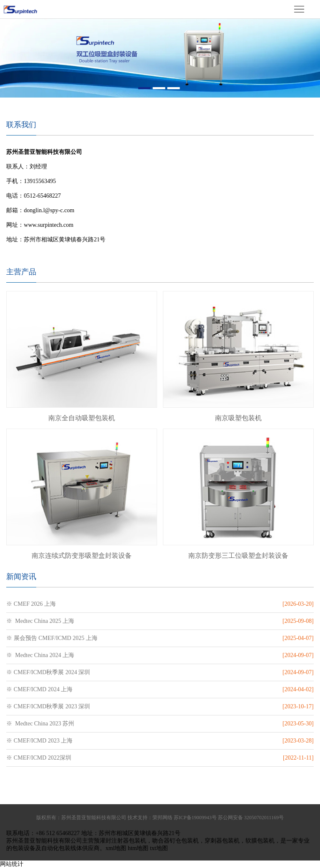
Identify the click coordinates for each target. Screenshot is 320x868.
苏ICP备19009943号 (195, 818)
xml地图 (116, 848)
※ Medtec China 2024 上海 (40, 655)
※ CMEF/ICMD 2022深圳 (39, 758)
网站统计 (12, 864)
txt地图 (159, 848)
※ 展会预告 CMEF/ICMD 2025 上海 (52, 638)
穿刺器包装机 (222, 841)
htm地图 (138, 848)
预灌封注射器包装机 (120, 841)
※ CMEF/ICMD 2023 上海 (39, 741)
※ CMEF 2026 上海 (31, 604)
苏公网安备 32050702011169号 (251, 818)
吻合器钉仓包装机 (175, 841)
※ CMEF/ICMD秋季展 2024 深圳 (48, 672)
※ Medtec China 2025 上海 (40, 621)
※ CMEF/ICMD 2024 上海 (39, 689)
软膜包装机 (260, 841)
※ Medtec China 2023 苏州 (40, 724)
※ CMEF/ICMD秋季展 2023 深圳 (48, 706)
